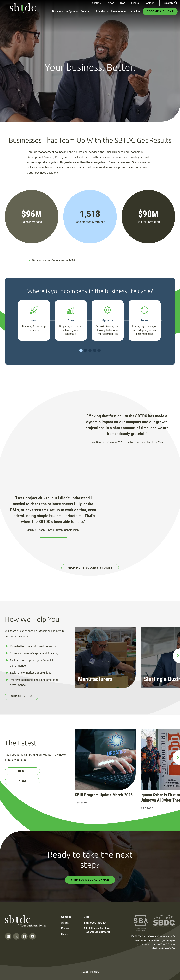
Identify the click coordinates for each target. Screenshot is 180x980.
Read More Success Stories (90, 568)
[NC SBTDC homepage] (23, 8)
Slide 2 (85, 350)
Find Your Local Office (90, 880)
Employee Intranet (95, 923)
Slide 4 (95, 350)
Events (135, 3)
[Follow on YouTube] (32, 936)
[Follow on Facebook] (24, 936)
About (65, 923)
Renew (145, 320)
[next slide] (176, 656)
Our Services (22, 696)
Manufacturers (95, 679)
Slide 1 (81, 350)
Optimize (108, 320)
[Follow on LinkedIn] (8, 936)
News (111, 3)
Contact (149, 3)
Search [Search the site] (171, 3)
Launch (34, 320)
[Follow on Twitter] (16, 936)
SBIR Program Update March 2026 (104, 795)
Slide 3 (90, 350)
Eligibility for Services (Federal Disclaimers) (97, 930)
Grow (71, 320)
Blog (123, 3)
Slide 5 (99, 350)
